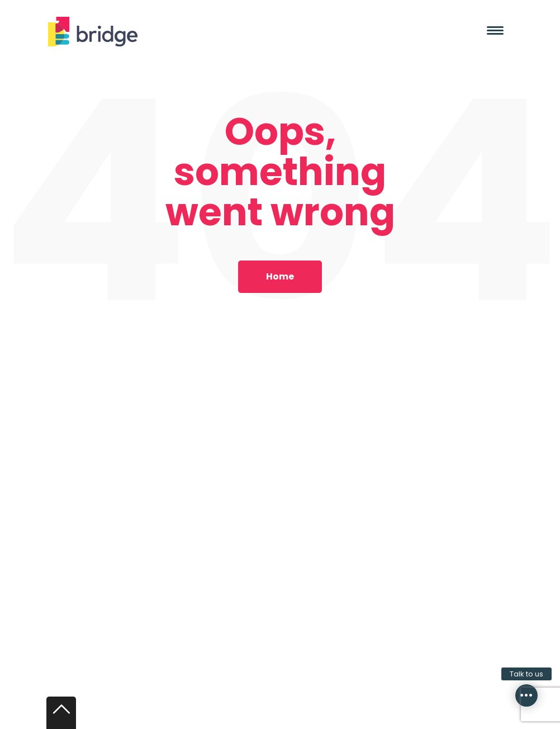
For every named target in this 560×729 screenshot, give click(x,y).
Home (280, 276)
